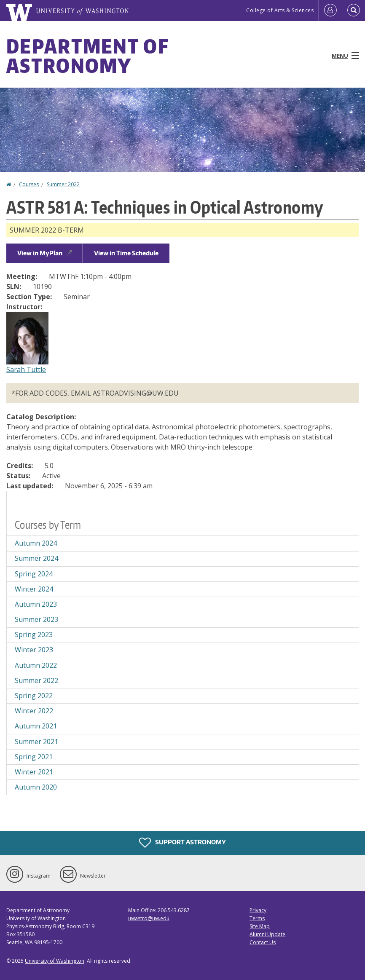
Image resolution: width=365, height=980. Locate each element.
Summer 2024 (36, 558)
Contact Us (263, 942)
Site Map (260, 926)
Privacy (258, 910)
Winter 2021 (34, 772)
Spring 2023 (34, 635)
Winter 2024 (34, 589)
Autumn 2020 (36, 787)
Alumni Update (267, 934)
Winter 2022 (34, 711)
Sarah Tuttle (26, 370)
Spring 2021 (34, 757)
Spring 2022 (34, 696)
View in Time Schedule (126, 253)
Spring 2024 (34, 574)
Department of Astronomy (87, 56)
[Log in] (330, 11)
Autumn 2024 (36, 543)
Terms (257, 918)
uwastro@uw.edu (149, 918)
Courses (29, 184)
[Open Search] (354, 11)
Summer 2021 (36, 742)
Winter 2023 (34, 650)
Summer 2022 (63, 184)
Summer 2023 (36, 619)
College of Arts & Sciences (280, 10)
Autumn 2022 (36, 665)
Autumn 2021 (36, 726)
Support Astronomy (182, 843)
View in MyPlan (44, 253)
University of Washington (55, 961)
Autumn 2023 (36, 604)
